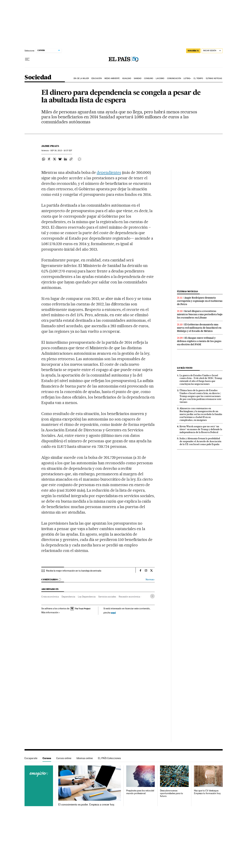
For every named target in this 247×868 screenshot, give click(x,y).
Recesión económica (129, 597)
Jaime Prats (50, 146)
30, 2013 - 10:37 (61, 151)
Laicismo (160, 78)
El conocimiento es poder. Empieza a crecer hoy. (87, 805)
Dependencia (68, 597)
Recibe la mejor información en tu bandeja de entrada (74, 571)
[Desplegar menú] (27, 59)
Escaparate (31, 758)
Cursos (47, 758)
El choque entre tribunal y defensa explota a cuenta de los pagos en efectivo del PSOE (199, 341)
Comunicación (174, 78)
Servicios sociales (107, 597)
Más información (51, 612)
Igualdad (127, 78)
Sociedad (38, 78)
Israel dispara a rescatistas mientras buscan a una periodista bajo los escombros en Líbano (200, 314)
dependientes (109, 172)
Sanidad (138, 78)
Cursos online (64, 758)
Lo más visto (185, 368)
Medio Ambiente (112, 78)
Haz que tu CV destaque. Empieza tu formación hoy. (207, 792)
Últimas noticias (214, 78)
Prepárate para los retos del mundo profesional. (140, 792)
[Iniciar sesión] (212, 51)
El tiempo (198, 78)
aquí (113, 612)
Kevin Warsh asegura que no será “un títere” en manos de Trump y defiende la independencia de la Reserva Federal (201, 429)
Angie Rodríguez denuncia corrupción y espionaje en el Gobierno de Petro (200, 301)
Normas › (150, 579)
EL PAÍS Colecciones (109, 758)
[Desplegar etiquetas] (152, 596)
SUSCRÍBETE (193, 51)
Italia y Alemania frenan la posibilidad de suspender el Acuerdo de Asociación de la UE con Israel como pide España (200, 441)
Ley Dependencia (87, 597)
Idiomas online (85, 758)
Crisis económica (50, 597)
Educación (97, 78)
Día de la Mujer (81, 78)
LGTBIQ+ (187, 78)
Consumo (149, 78)
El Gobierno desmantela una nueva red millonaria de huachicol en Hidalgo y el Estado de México (199, 328)
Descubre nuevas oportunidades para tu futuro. (171, 793)
